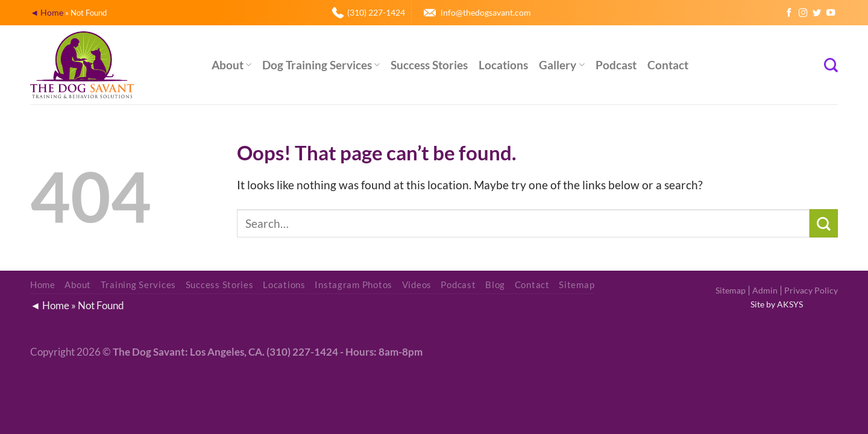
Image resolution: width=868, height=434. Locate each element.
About (231, 65)
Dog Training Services (321, 65)
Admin (765, 290)
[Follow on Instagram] (803, 13)
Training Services (139, 285)
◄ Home (47, 12)
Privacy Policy (811, 290)
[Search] (831, 65)
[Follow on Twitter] (817, 13)
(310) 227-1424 (376, 12)
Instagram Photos (354, 285)
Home (43, 285)
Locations (503, 65)
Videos (417, 285)
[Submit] (824, 223)
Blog (495, 285)
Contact (668, 65)
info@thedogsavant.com (486, 12)
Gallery (561, 65)
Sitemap (731, 290)
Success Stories (429, 65)
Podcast (616, 65)
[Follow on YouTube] (831, 13)
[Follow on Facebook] (789, 13)
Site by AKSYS (777, 304)
